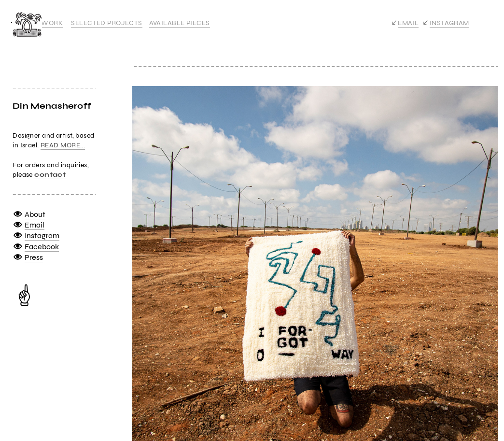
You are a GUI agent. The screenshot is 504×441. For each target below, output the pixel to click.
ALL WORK (45, 23)
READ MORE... (63, 145)
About (35, 214)
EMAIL (408, 23)
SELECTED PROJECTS (106, 23)
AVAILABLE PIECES (180, 23)
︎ (18, 235)
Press (34, 257)
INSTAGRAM (449, 23)
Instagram (42, 235)
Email (35, 225)
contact (50, 175)
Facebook (42, 247)
